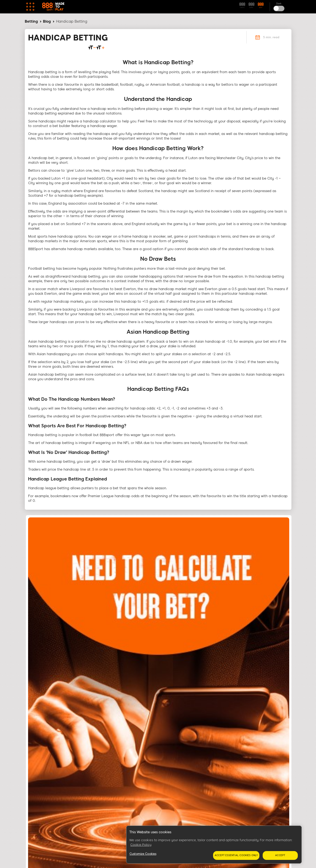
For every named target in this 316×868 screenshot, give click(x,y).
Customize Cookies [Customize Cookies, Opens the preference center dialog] (143, 854)
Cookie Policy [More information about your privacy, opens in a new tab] (141, 845)
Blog (47, 21)
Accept (280, 855)
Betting (31, 21)
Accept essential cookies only (236, 855)
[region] (214, 845)
